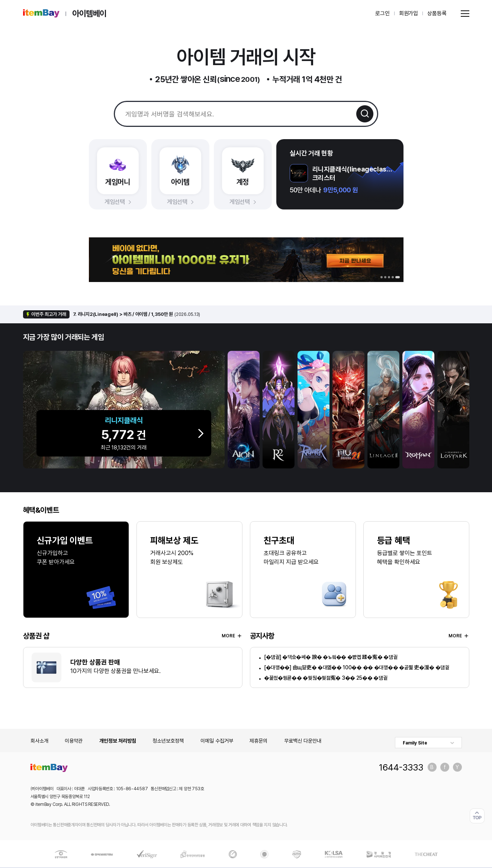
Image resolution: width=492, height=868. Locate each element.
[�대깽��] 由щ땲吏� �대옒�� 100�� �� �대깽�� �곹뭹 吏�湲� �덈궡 (357, 667)
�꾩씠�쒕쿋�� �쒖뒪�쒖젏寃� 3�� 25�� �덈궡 (326, 678)
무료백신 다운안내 (303, 741)
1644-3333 (401, 767)
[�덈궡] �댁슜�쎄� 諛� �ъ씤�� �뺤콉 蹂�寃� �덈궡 (331, 657)
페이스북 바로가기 (445, 767)
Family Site (415, 743)
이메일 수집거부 (217, 741)
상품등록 (437, 13)
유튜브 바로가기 (457, 767)
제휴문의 (258, 741)
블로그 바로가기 (432, 767)
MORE (232, 636)
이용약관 (74, 741)
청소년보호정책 (168, 741)
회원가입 (409, 13)
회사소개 (39, 741)
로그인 (382, 13)
